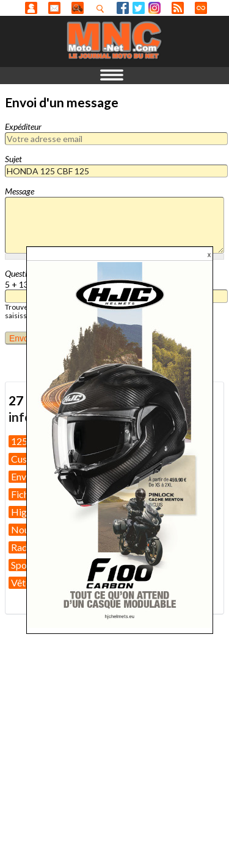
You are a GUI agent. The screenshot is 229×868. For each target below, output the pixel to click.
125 (19, 441)
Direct (201, 8)
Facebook (123, 8)
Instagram (154, 8)
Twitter (139, 8)
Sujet (13, 159)
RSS (178, 8)
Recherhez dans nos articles (103, 9)
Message (20, 191)
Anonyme (31, 8)
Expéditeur (23, 126)
